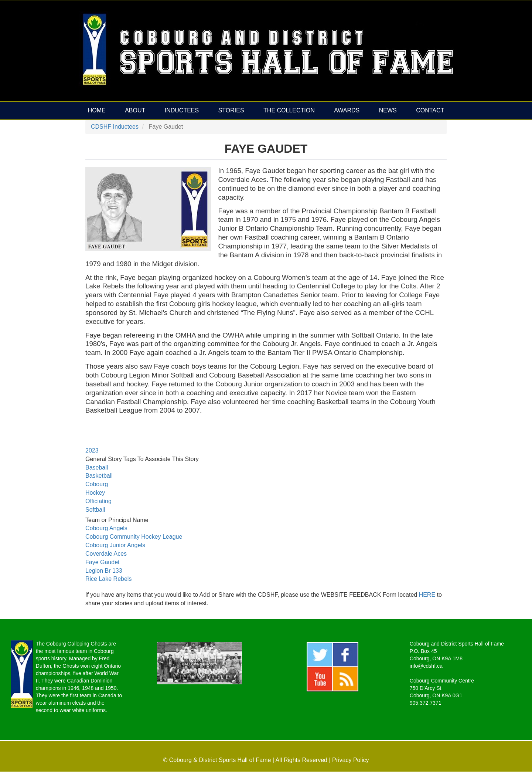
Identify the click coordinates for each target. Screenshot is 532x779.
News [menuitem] (388, 110)
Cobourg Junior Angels (115, 545)
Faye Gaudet (103, 562)
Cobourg (97, 484)
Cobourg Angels (106, 528)
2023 (92, 451)
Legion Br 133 (104, 571)
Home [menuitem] (97, 110)
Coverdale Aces (106, 554)
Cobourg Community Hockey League (134, 537)
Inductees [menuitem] (182, 110)
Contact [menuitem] (430, 110)
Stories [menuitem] (231, 110)
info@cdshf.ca (426, 666)
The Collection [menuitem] (289, 110)
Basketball (99, 476)
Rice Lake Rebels (108, 579)
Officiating (98, 501)
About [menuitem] (135, 110)
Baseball (97, 468)
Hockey (95, 493)
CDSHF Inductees (115, 127)
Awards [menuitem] (347, 110)
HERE (428, 595)
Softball (95, 510)
